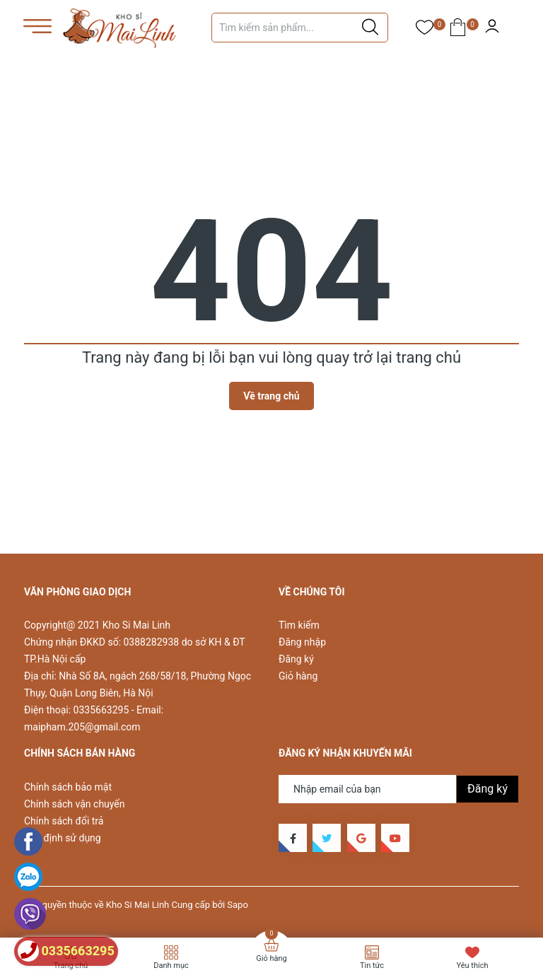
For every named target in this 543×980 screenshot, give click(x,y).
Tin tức (372, 966)
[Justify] (370, 28)
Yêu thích (472, 966)
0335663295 (101, 710)
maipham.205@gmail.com (82, 727)
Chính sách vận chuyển (75, 804)
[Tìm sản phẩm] (300, 28)
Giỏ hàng (298, 676)
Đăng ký (296, 659)
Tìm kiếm (299, 625)
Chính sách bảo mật (68, 787)
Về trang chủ (271, 396)
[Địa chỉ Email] (399, 789)
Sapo (238, 905)
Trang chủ (71, 966)
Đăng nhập (302, 642)
